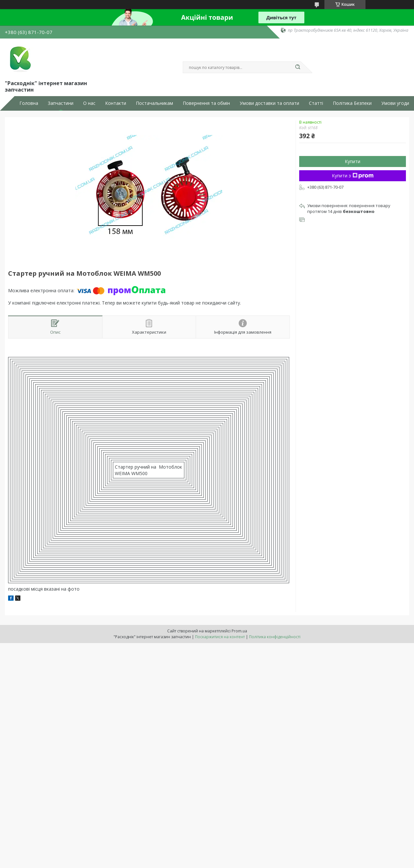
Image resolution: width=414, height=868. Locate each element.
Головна (29, 103)
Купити (353, 161)
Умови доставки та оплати (269, 103)
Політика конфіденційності (275, 637)
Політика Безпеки (352, 103)
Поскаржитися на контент (220, 637)
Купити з (353, 176)
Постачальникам (154, 103)
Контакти (116, 103)
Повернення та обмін (206, 103)
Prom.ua (239, 631)
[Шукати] (298, 67)
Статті (316, 103)
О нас (89, 103)
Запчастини (61, 103)
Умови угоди (395, 103)
